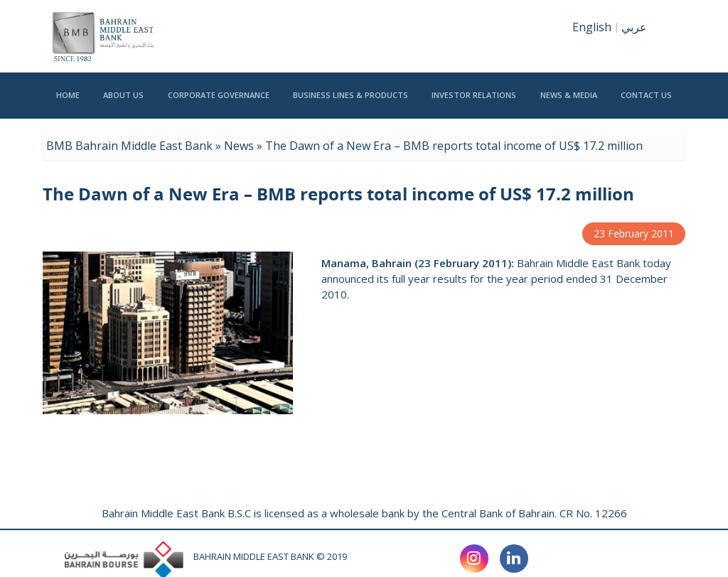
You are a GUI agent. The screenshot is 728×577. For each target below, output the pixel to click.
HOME (68, 104)
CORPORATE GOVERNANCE (219, 104)
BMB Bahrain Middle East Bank (129, 146)
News (239, 146)
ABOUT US (123, 104)
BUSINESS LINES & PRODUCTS (350, 104)
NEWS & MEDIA (569, 104)
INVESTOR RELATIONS (474, 104)
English (592, 27)
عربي (634, 27)
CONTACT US (646, 104)
